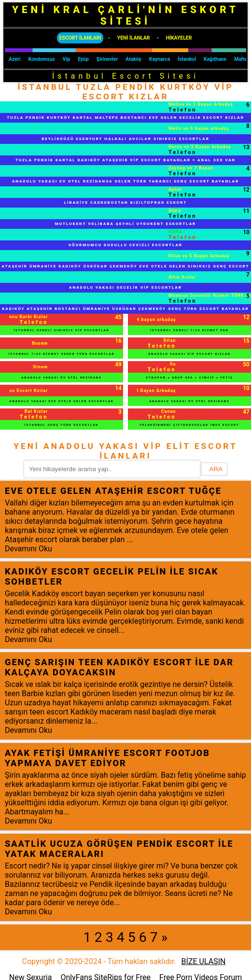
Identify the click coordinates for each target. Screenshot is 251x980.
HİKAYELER (179, 38)
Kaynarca (160, 59)
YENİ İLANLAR (134, 38)
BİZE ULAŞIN (204, 961)
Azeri (14, 59)
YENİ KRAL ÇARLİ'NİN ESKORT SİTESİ (125, 15)
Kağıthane (215, 59)
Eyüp (83, 59)
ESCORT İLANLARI (80, 38)
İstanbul (187, 59)
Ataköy (133, 59)
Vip (66, 59)
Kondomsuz (41, 59)
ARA (216, 469)
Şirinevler (107, 59)
